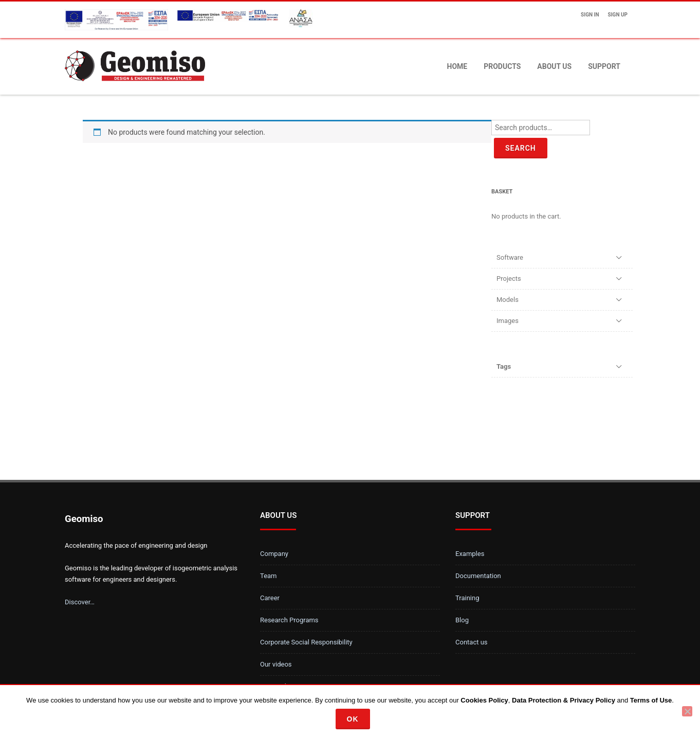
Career (270, 598)
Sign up (618, 15)
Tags (504, 366)
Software (510, 257)
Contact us (472, 642)
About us (554, 66)
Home (457, 66)
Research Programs (289, 620)
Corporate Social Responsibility (306, 642)
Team (269, 576)
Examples (470, 554)
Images (508, 321)
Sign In (590, 15)
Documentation (478, 576)
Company (274, 554)
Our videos (276, 664)
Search (521, 148)
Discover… (80, 602)
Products (502, 66)
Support (604, 66)
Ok (353, 719)
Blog (462, 620)
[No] (687, 711)
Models (508, 300)
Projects (509, 278)
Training (467, 598)
